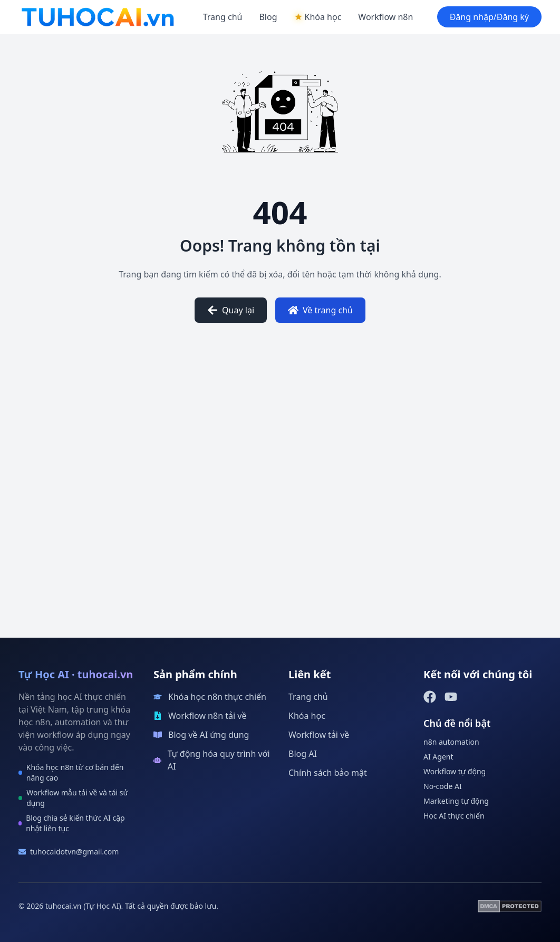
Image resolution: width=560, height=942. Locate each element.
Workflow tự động (455, 771)
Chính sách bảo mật (328, 773)
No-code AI (443, 786)
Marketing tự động (456, 801)
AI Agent (438, 757)
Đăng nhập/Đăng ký (489, 17)
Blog (268, 17)
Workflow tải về (319, 735)
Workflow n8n (385, 17)
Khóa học (307, 716)
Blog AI (303, 754)
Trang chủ (223, 17)
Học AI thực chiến (454, 816)
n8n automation (451, 742)
